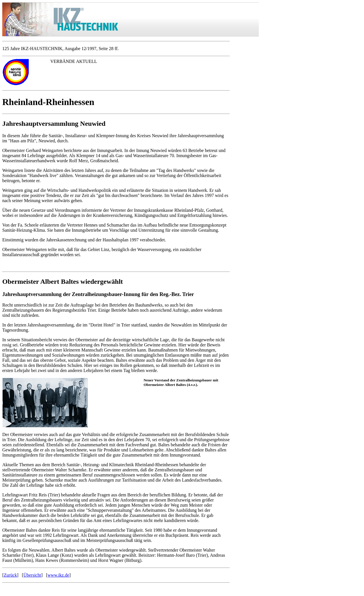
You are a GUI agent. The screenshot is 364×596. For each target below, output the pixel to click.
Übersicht (32, 575)
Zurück (10, 575)
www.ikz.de (58, 575)
